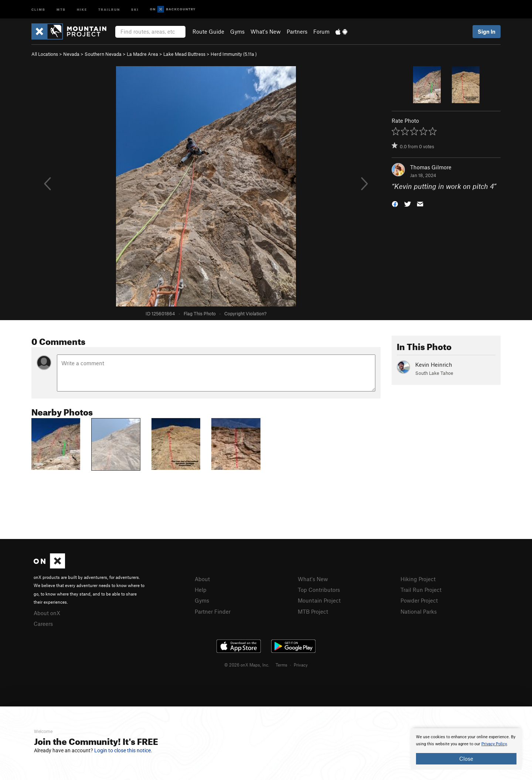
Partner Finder (213, 611)
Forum (321, 31)
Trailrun (109, 9)
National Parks (419, 611)
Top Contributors (319, 590)
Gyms (237, 31)
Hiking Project (418, 579)
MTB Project (313, 611)
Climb (38, 9)
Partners (297, 31)
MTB (61, 9)
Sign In (487, 31)
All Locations (45, 54)
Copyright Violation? (245, 313)
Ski (135, 9)
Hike (82, 9)
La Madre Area (142, 54)
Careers (43, 624)
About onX (47, 613)
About (202, 579)
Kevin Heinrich (434, 364)
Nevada (71, 54)
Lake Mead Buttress (184, 54)
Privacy (301, 665)
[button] (395, 204)
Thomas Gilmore (431, 167)
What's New (266, 31)
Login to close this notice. (123, 750)
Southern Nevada (103, 54)
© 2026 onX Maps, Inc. (247, 665)
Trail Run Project (421, 590)
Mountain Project (319, 600)
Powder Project (419, 600)
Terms (282, 665)
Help (201, 590)
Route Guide (208, 31)
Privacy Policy (494, 744)
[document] (466, 749)
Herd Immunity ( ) (234, 54)
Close (466, 759)
